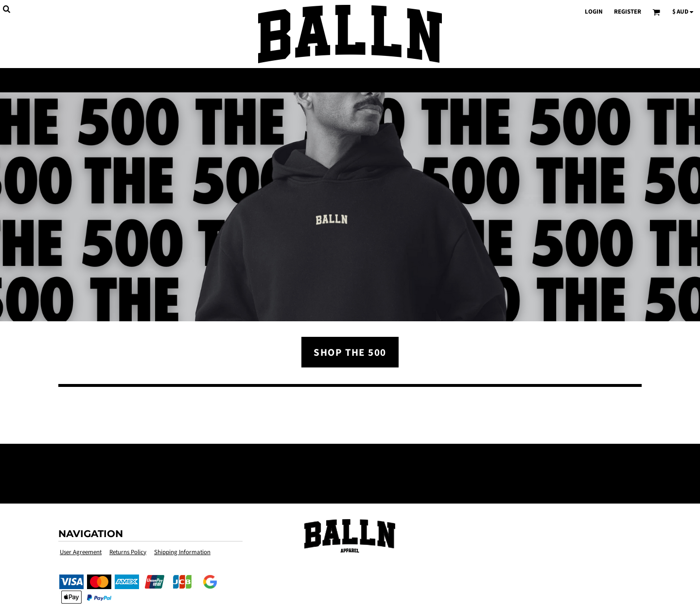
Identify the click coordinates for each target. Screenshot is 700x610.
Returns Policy (128, 552)
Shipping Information (182, 552)
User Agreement (81, 552)
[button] (350, 536)
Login (594, 12)
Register (628, 12)
